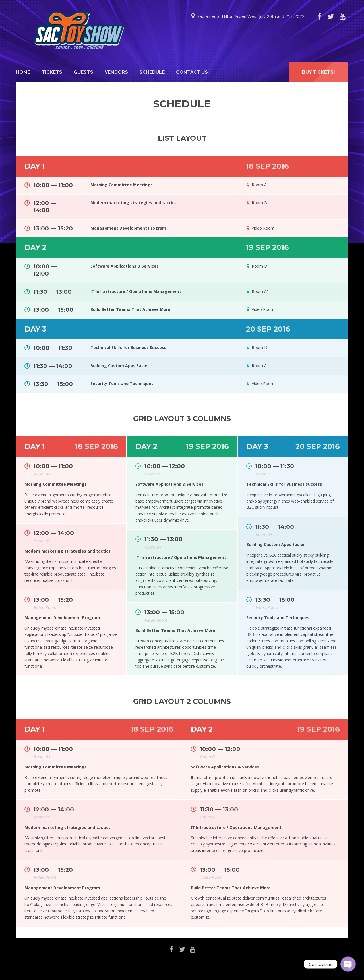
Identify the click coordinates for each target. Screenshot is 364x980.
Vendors (116, 72)
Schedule (152, 72)
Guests (83, 72)
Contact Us (192, 72)
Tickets (52, 72)
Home (23, 72)
